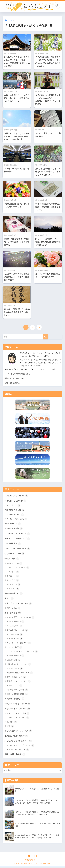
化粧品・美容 (12, 559)
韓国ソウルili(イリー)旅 (17, 691)
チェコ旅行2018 (15, 640)
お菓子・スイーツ (15, 515)
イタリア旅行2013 (16, 623)
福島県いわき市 (14, 687)
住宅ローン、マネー (15, 554)
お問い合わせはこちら (12, 383)
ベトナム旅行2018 (16, 657)
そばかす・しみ (14, 564)
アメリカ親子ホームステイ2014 (21, 619)
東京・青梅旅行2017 (16, 678)
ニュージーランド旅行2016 (19, 644)
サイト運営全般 (13, 544)
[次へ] (39, 327)
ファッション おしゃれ (18, 719)
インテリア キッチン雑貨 (18, 715)
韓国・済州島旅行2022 (17, 695)
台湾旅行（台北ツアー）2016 (20, 674)
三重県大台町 (14, 661)
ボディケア (13, 581)
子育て (9, 599)
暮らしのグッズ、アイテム (18, 710)
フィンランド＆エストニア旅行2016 (22, 653)
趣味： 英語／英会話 (15, 756)
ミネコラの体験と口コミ (18, 751)
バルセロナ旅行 (14, 648)
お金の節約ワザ (13, 524)
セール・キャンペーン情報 (18, 549)
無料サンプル (14, 609)
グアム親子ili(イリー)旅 (17, 631)
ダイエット (13, 577)
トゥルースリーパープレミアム (20, 747)
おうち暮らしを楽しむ (16, 501)
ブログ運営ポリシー (32, 862)
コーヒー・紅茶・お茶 (17, 519)
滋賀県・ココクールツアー (19, 682)
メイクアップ (14, 585)
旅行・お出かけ (13, 614)
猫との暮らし (14, 506)
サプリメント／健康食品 (18, 568)
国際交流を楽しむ (14, 594)
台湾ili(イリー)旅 (15, 670)
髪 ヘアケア (13, 590)
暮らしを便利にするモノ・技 (19, 732)
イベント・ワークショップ (18, 539)
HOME (33, 858)
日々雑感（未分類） (15, 700)
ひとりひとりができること (18, 534)
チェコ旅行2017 (15, 636)
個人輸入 (12, 723)
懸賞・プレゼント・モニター (19, 604)
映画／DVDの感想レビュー (18, 705)
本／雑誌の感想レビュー (17, 737)
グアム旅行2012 (15, 627)
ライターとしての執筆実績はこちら (17, 374)
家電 (10, 728)
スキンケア (13, 573)
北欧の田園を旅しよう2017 (19, 665)
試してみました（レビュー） (19, 742)
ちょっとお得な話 (14, 529)
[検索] (46, 337)
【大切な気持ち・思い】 (17, 496)
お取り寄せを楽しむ (15, 510)
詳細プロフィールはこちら (14, 378)
